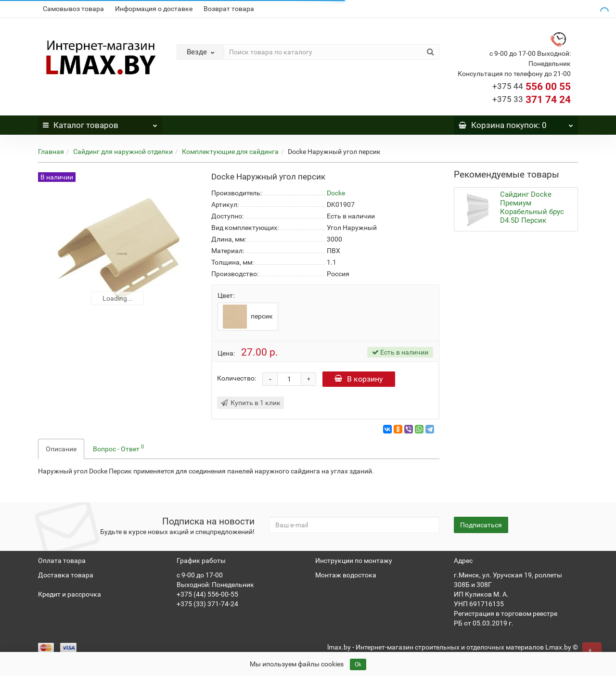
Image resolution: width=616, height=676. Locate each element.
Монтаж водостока (346, 575)
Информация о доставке (154, 9)
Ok (358, 664)
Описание (61, 449)
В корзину (359, 379)
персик (248, 317)
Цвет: (226, 295)
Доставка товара (66, 575)
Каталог (100, 123)
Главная (51, 152)
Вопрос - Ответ (118, 448)
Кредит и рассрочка (70, 594)
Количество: (237, 378)
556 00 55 (532, 87)
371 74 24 (532, 100)
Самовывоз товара (73, 9)
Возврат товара (229, 9)
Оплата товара (62, 561)
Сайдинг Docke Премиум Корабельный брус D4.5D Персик (532, 207)
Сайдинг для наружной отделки (123, 152)
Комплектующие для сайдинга (230, 152)
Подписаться (481, 525)
